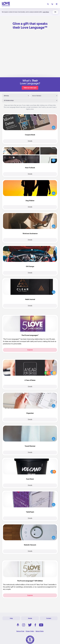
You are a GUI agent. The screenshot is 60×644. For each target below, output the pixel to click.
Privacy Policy (30, 631)
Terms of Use (20, 631)
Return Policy (40, 631)
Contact (49, 618)
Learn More (46, 12)
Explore (30, 350)
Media (30, 618)
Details (30, 141)
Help (11, 618)
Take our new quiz (30, 88)
